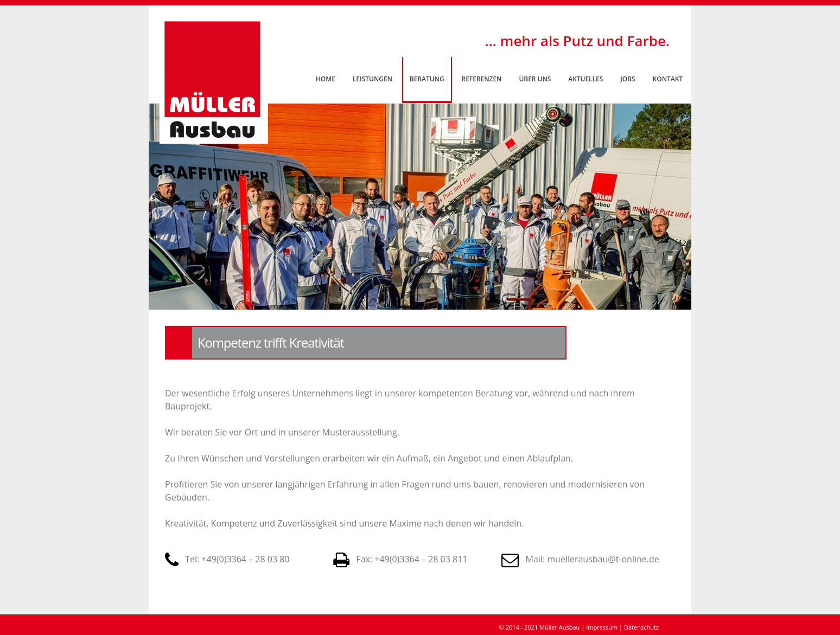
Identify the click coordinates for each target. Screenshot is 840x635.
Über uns (535, 79)
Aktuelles (586, 79)
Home (326, 79)
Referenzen (482, 79)
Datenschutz (641, 627)
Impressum (602, 627)
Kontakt (668, 79)
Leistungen (373, 79)
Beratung (427, 79)
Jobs (628, 79)
